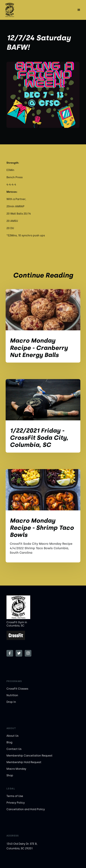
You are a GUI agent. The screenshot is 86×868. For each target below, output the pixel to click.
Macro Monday (16, 769)
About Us (12, 736)
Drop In (11, 702)
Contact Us (14, 749)
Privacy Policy (16, 803)
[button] (79, 10)
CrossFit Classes (17, 689)
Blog (9, 742)
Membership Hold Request (24, 762)
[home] (14, 10)
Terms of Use (15, 796)
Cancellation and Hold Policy (26, 809)
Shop (10, 775)
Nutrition (12, 695)
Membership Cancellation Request (29, 756)
